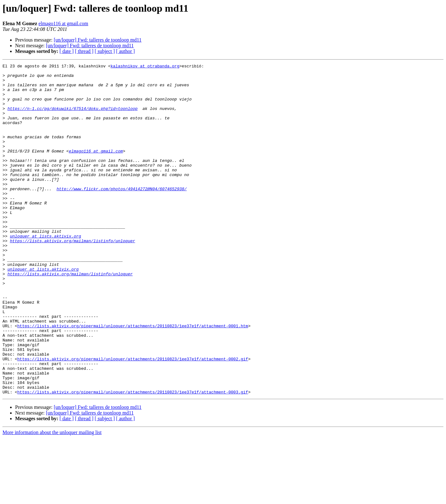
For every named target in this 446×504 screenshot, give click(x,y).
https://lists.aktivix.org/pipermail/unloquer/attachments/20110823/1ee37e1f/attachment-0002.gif (133, 418)
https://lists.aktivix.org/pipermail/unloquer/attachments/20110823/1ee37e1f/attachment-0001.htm (133, 379)
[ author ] (126, 51)
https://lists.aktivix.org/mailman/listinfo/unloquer (72, 277)
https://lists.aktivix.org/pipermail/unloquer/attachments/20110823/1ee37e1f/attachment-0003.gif (133, 458)
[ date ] (67, 51)
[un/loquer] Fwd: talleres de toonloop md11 (98, 40)
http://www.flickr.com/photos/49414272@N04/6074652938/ (122, 214)
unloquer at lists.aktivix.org (45, 271)
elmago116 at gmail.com (63, 23)
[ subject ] (105, 51)
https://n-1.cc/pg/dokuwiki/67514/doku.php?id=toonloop (73, 118)
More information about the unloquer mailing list (52, 498)
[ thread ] (84, 51)
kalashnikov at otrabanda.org (145, 67)
